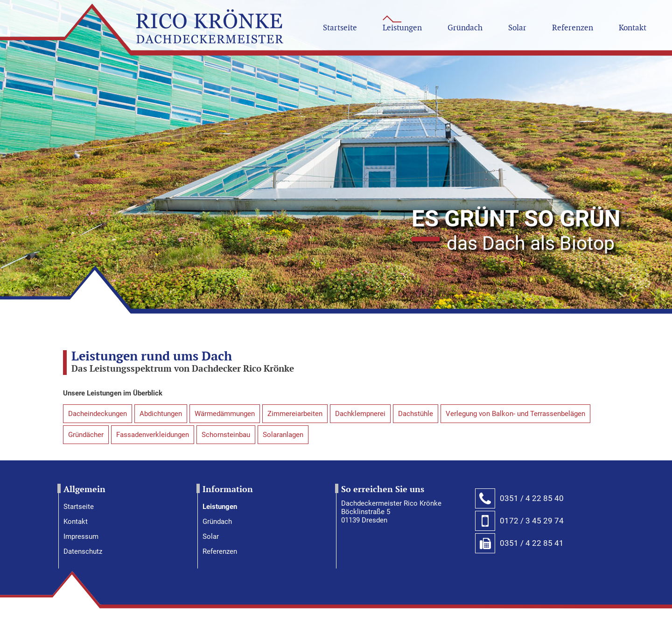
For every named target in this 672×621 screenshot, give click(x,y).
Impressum (81, 536)
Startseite (79, 507)
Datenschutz (83, 551)
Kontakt (76, 522)
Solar (211, 536)
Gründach (217, 522)
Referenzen (220, 551)
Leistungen (220, 507)
